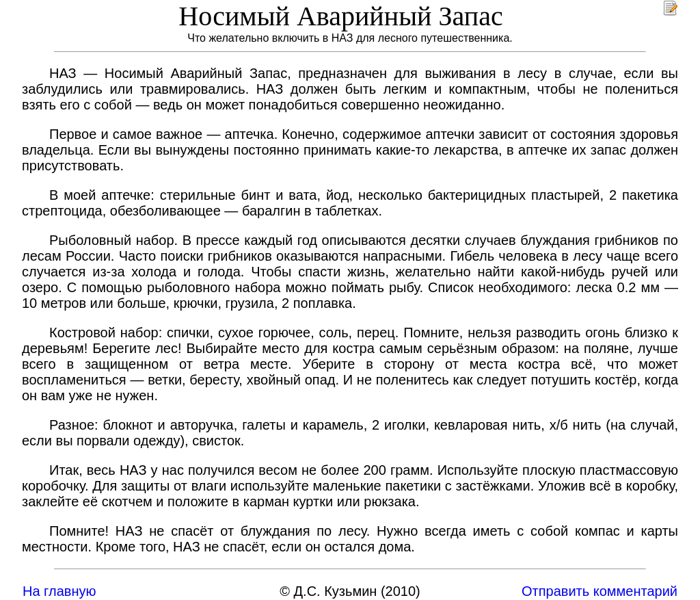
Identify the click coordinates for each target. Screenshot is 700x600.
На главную (59, 591)
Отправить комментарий (600, 591)
